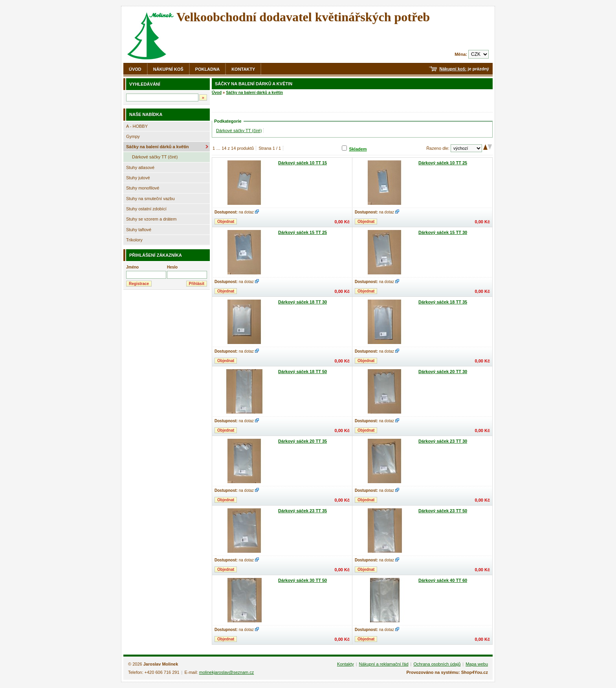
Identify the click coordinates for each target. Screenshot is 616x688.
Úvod (135, 69)
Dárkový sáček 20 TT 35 (302, 441)
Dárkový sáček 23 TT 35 (302, 511)
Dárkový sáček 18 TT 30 (302, 302)
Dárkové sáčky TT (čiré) (155, 157)
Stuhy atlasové (140, 167)
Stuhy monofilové (143, 188)
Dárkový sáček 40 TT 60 (443, 580)
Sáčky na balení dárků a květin (158, 147)
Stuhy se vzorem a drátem (151, 219)
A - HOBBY (137, 126)
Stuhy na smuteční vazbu (150, 199)
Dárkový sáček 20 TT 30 (443, 372)
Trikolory (134, 240)
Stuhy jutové (138, 178)
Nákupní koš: (453, 69)
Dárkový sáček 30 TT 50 (302, 580)
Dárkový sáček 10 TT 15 (302, 163)
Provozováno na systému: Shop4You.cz (447, 672)
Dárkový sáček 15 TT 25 (302, 232)
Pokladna (207, 69)
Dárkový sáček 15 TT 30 (443, 232)
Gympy (133, 136)
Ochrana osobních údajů (437, 664)
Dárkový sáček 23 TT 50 (443, 511)
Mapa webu (477, 664)
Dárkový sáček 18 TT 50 (302, 372)
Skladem (358, 149)
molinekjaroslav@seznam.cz (227, 672)
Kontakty (243, 69)
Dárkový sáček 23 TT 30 (443, 441)
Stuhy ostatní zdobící (146, 209)
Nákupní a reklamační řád (384, 664)
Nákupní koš (168, 69)
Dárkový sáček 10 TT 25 (443, 163)
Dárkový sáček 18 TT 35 (443, 302)
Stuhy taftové (139, 230)
